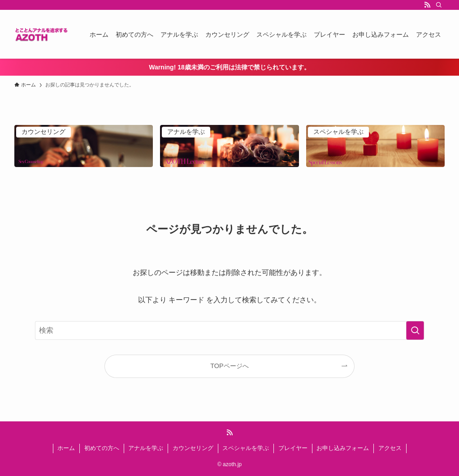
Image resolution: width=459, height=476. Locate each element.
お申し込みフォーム (343, 448)
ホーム (66, 448)
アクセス (390, 448)
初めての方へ (102, 448)
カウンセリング (193, 448)
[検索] (439, 5)
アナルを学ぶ (146, 448)
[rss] (427, 5)
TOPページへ (229, 366)
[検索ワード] (229, 330)
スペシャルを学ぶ (246, 448)
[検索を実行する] (415, 330)
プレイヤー (293, 448)
